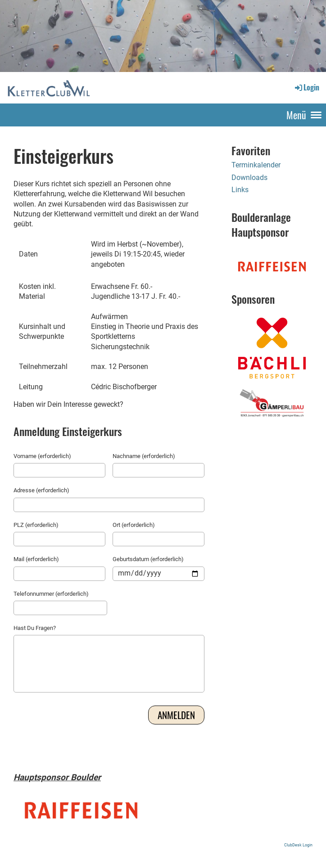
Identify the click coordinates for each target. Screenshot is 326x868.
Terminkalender (256, 165)
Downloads (249, 178)
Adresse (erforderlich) (41, 490)
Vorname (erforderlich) (42, 456)
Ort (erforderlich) (134, 525)
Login (306, 87)
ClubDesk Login (298, 845)
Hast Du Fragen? (35, 628)
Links (240, 190)
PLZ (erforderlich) (36, 525)
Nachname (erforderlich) (144, 456)
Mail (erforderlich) (36, 559)
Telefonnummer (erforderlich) (51, 594)
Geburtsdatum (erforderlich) (148, 559)
